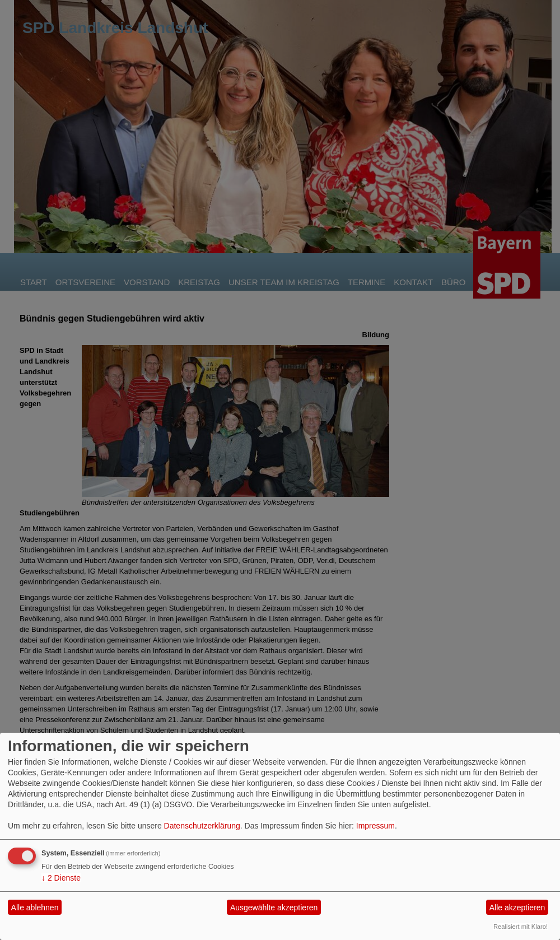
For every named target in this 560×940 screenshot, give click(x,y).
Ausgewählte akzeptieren (274, 908)
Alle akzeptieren (517, 908)
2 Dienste (61, 878)
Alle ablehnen (35, 908)
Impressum (375, 826)
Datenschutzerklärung (202, 826)
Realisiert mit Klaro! (521, 927)
